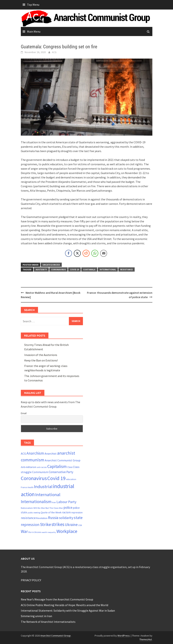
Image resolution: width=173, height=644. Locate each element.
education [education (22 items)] (71, 479)
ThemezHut (146, 639)
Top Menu (33, 5)
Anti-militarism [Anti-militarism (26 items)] (29, 467)
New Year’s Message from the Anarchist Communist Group (57, 599)
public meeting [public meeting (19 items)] (34, 513)
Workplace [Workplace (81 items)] (67, 531)
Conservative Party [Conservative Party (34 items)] (61, 472)
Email (24, 413)
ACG (54, 52)
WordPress (124, 636)
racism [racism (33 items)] (66, 512)
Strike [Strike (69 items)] (45, 524)
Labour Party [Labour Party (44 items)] (66, 502)
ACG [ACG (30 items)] (23, 454)
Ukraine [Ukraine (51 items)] (71, 525)
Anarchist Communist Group (56, 636)
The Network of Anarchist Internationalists (48, 622)
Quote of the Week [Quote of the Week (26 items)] (51, 512)
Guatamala (89, 269)
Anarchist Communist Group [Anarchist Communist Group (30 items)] (63, 460)
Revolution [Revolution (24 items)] (42, 518)
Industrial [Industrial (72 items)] (43, 487)
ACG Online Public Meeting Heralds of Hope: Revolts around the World (64, 605)
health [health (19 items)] (31, 487)
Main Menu (34, 31)
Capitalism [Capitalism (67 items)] (57, 466)
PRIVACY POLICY (31, 580)
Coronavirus (58, 269)
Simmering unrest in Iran (36, 616)
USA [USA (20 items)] (80, 525)
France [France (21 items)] (24, 487)
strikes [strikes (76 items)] (58, 524)
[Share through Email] (104, 253)
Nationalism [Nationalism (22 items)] (27, 508)
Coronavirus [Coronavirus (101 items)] (34, 478)
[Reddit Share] (86, 253)
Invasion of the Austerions (41, 355)
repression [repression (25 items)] (77, 512)
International (108, 269)
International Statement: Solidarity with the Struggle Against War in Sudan (68, 611)
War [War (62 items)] (24, 531)
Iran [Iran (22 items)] (54, 502)
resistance (127, 269)
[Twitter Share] (77, 253)
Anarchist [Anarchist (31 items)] (51, 453)
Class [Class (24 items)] (70, 467)
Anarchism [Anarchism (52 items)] (35, 453)
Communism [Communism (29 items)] (40, 472)
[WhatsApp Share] (95, 253)
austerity (41, 269)
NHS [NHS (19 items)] (35, 508)
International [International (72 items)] (48, 495)
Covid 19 (74, 269)
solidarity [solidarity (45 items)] (66, 518)
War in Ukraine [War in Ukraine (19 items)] (35, 532)
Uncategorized (51, 265)
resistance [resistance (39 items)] (28, 518)
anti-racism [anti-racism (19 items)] (42, 467)
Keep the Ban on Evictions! (41, 360)
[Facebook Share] (69, 253)
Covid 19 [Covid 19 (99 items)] (56, 478)
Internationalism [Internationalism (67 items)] (36, 502)
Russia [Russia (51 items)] (53, 518)
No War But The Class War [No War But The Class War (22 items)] (50, 508)
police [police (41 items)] (68, 507)
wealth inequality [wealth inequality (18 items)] (49, 532)
